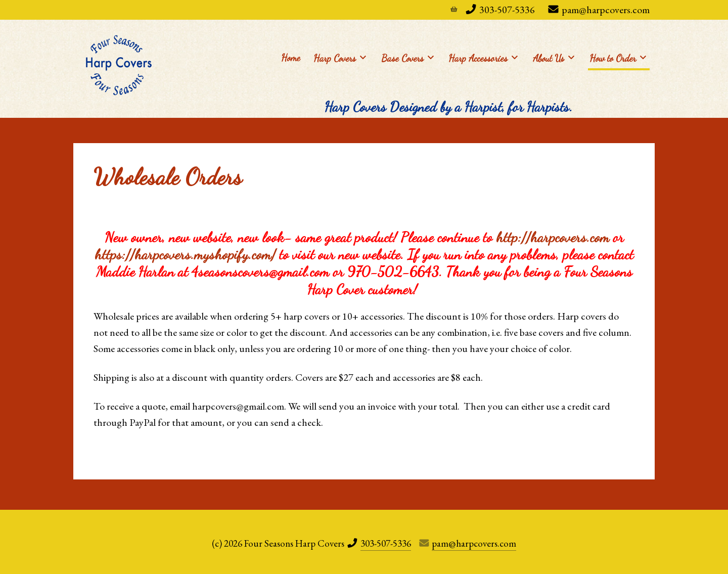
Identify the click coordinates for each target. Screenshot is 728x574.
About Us (554, 58)
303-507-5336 (507, 10)
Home (291, 58)
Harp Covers (340, 58)
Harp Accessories (483, 58)
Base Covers (407, 58)
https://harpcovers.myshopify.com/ (185, 254)
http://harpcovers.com (553, 237)
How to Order (618, 58)
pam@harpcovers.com (606, 10)
